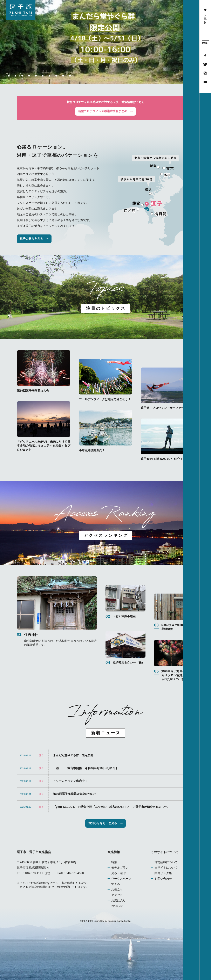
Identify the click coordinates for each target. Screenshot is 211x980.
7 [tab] (49, 76)
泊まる (116, 884)
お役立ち (117, 890)
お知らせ (117, 906)
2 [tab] (15, 76)
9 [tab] (63, 76)
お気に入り (205, 15)
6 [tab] (43, 76)
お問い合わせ (163, 879)
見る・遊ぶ (118, 873)
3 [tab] (22, 76)
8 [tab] (56, 76)
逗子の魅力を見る (34, 239)
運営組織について (166, 862)
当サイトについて (166, 868)
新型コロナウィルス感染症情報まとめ (105, 111)
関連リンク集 (163, 873)
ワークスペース (121, 879)
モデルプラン (120, 868)
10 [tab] (70, 76)
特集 (114, 862)
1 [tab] (9, 76)
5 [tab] (36, 76)
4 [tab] (29, 76)
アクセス (117, 895)
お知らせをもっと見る (105, 823)
